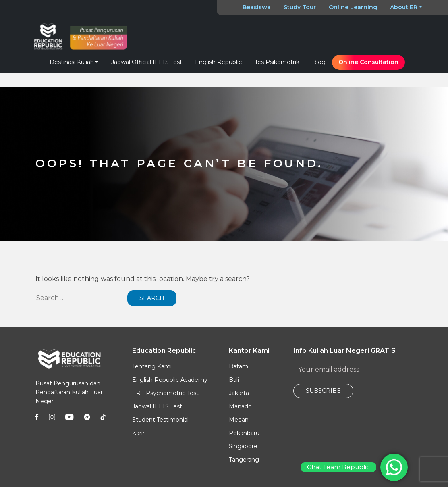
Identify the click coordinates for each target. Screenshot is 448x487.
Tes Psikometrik (277, 62)
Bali (234, 380)
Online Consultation (368, 62)
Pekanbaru (244, 433)
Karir (138, 433)
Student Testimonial (160, 420)
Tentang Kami (152, 366)
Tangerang (244, 460)
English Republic (218, 62)
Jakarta (239, 393)
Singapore (243, 446)
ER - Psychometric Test (165, 393)
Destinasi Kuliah (72, 62)
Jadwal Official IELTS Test (147, 62)
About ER (404, 7)
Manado (240, 406)
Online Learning (353, 7)
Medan (239, 420)
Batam (239, 366)
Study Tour (300, 7)
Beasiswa (257, 7)
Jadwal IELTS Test (157, 406)
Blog (319, 62)
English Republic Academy (170, 380)
